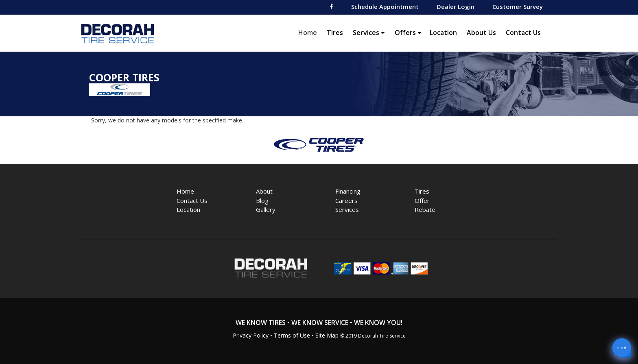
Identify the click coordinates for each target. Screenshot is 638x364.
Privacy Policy (251, 335)
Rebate (425, 209)
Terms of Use (292, 335)
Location (443, 33)
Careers (346, 201)
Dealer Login (456, 7)
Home (310, 32)
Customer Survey (518, 7)
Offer (422, 201)
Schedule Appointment (385, 7)
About (264, 191)
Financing (348, 191)
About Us (481, 33)
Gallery (266, 209)
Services (369, 33)
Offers (408, 33)
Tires (335, 33)
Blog (262, 201)
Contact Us (523, 33)
